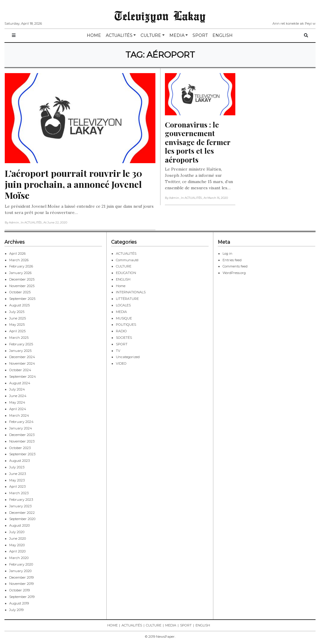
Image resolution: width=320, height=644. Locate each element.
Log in (227, 253)
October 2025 (20, 292)
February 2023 (21, 500)
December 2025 (22, 279)
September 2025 (22, 299)
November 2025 (22, 286)
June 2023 (18, 474)
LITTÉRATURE (127, 299)
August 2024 (20, 383)
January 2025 (20, 351)
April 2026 (17, 253)
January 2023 (20, 506)
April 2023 (17, 486)
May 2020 (17, 545)
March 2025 (19, 338)
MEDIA (177, 35)
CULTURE (151, 35)
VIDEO (121, 363)
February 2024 (21, 422)
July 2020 (17, 532)
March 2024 (19, 415)
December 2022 (22, 513)
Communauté (127, 260)
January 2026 (20, 273)
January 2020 (20, 571)
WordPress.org (234, 273)
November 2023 (22, 441)
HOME (94, 35)
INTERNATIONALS (131, 292)
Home (121, 286)
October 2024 (20, 370)
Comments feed (235, 266)
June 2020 (18, 538)
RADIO (121, 331)
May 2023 (17, 480)
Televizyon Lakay (160, 15)
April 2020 (17, 551)
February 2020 (21, 564)
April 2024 (18, 409)
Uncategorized (128, 357)
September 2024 (23, 377)
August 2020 (19, 525)
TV (118, 351)
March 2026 (19, 260)
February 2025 (21, 344)
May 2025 (17, 325)
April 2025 (17, 331)
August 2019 (19, 603)
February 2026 (21, 266)
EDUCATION (126, 273)
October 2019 (19, 590)
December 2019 (21, 577)
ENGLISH (223, 35)
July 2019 (16, 610)
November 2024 (22, 363)
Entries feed (232, 260)
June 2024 (18, 396)
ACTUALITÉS (119, 35)
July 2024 (17, 389)
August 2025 (19, 305)
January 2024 (21, 428)
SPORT (200, 35)
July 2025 (17, 312)
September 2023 (22, 454)
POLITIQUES (126, 325)
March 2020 (19, 558)
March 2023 (19, 493)
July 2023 (17, 467)
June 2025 (18, 318)
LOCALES (123, 305)
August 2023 (19, 461)
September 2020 (22, 519)
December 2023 (22, 435)
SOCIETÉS (124, 338)
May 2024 (17, 402)
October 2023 (20, 448)
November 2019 (21, 584)
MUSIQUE (124, 318)
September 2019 (22, 597)
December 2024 (22, 357)
